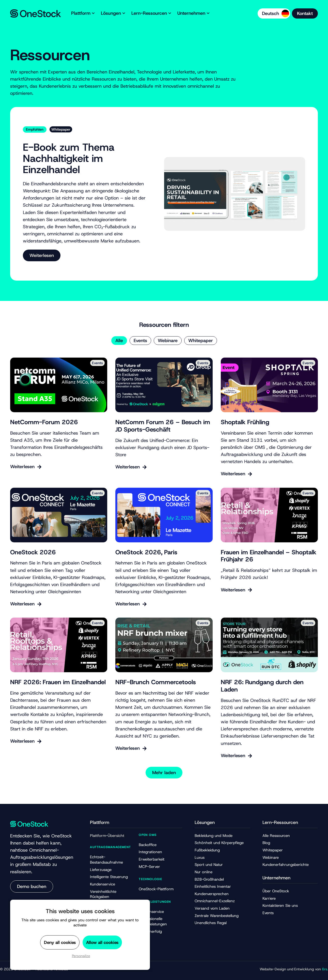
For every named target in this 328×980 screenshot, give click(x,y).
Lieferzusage (101, 870)
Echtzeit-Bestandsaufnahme (106, 860)
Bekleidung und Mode (214, 836)
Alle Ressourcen (276, 836)
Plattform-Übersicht (107, 836)
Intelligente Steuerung (109, 877)
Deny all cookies (60, 942)
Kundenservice (103, 884)
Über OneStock (276, 891)
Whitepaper (201, 341)
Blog (266, 843)
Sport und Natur (209, 865)
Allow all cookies (102, 942)
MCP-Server (149, 867)
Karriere (269, 898)
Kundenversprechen (212, 894)
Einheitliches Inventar (213, 886)
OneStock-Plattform (156, 889)
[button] (164, 773)
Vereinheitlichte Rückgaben (103, 894)
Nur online (204, 872)
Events (140, 341)
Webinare (168, 341)
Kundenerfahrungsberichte (286, 865)
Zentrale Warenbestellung (217, 916)
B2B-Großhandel (209, 879)
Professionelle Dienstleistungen (153, 921)
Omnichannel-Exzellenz (215, 901)
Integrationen (150, 852)
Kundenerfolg (150, 931)
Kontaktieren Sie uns (280, 906)
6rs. (325, 969)
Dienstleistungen (155, 902)
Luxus (200, 857)
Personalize (81, 956)
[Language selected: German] (274, 13)
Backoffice (148, 845)
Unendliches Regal (211, 923)
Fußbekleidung (207, 850)
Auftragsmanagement (110, 847)
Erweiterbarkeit (152, 859)
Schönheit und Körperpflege (219, 843)
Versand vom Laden (212, 908)
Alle (119, 341)
